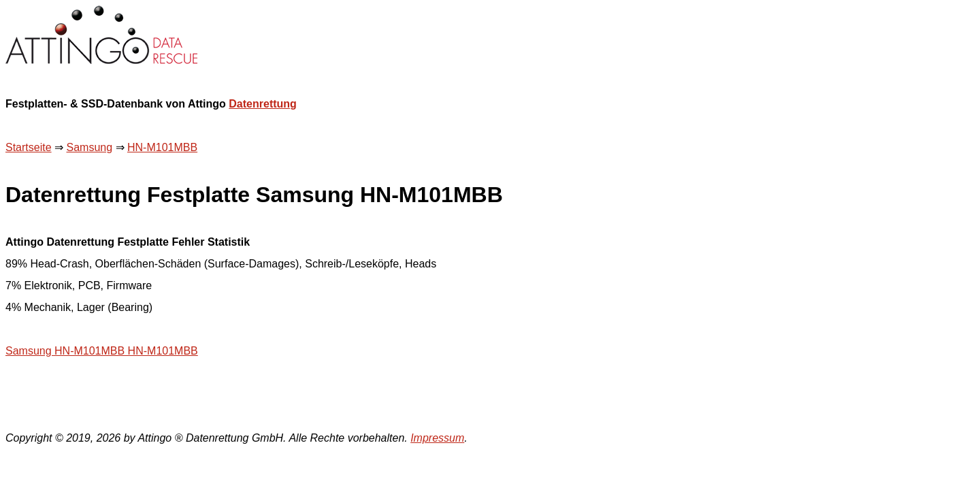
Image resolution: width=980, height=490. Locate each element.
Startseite (29, 147)
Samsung (89, 147)
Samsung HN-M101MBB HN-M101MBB (102, 351)
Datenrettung (263, 104)
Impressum (437, 438)
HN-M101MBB (162, 147)
